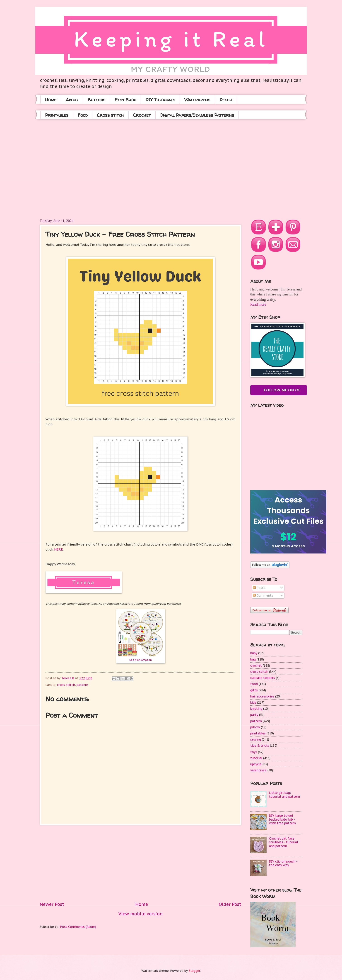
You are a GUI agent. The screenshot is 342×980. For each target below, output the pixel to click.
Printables (57, 115)
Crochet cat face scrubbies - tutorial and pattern (284, 842)
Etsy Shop (125, 100)
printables (258, 733)
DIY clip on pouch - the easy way (283, 863)
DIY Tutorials (160, 100)
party (254, 715)
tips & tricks (260, 746)
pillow (255, 727)
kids (253, 702)
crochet (256, 666)
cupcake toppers (263, 678)
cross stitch (66, 685)
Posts (259, 588)
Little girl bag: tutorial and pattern (284, 795)
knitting (256, 709)
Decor (226, 100)
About (72, 100)
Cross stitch (110, 115)
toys (254, 752)
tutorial (256, 758)
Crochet (142, 115)
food (254, 684)
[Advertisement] (74, 168)
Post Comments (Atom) (78, 927)
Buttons (96, 100)
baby (254, 653)
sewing (256, 739)
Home (51, 100)
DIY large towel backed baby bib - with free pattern (282, 819)
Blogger (194, 971)
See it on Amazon (141, 660)
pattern (82, 685)
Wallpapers (197, 100)
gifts (254, 690)
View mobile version (141, 914)
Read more (258, 304)
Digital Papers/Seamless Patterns (197, 115)
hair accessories (262, 696)
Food (83, 115)
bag (253, 659)
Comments (263, 595)
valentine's (258, 770)
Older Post (230, 904)
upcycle (256, 764)
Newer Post (52, 904)
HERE (59, 549)
